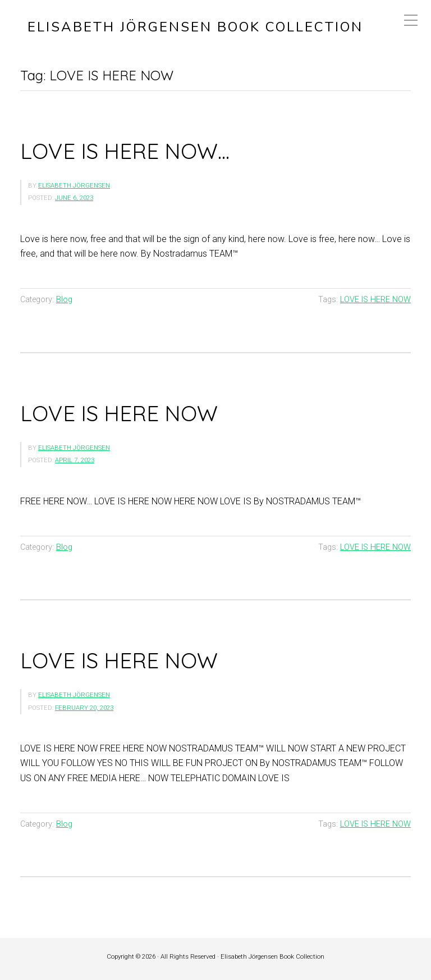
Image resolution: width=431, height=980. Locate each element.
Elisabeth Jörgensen (74, 186)
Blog (64, 300)
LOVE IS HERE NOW (375, 300)
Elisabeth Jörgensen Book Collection (195, 27)
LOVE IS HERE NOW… (125, 151)
